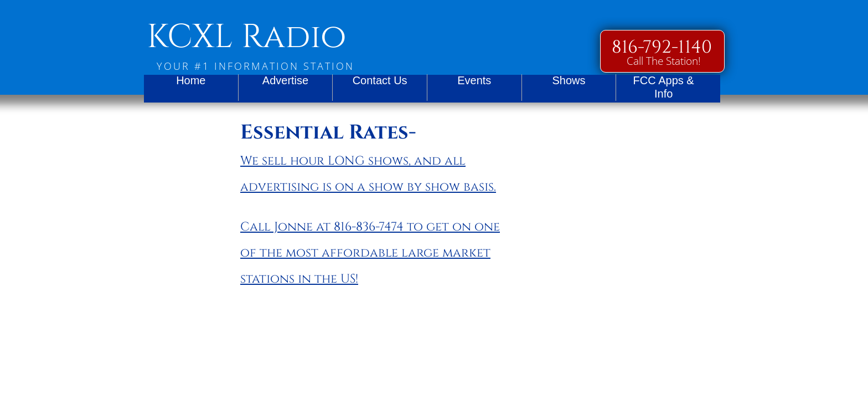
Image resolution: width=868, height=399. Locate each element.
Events (474, 80)
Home (191, 80)
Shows (569, 80)
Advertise (285, 80)
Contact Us (380, 80)
